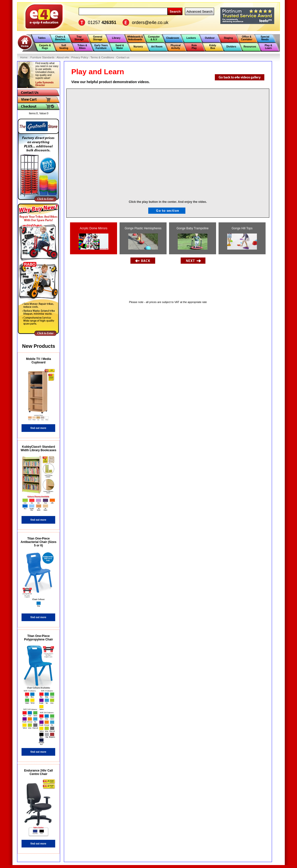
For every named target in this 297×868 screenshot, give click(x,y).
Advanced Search (199, 12)
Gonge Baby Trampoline (192, 238)
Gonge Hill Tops (242, 238)
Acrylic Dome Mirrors (94, 238)
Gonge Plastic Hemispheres (143, 238)
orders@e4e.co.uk (150, 23)
